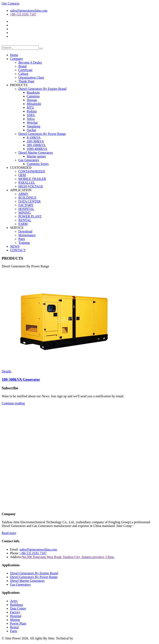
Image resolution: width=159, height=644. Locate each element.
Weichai (32, 123)
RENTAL (25, 220)
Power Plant (18, 623)
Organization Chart (31, 77)
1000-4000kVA (37, 149)
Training (24, 243)
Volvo (31, 119)
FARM (23, 224)
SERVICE (17, 228)
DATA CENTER (30, 201)
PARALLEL (27, 183)
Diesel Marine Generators (36, 153)
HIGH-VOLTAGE (31, 186)
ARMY (23, 194)
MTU (30, 108)
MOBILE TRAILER (32, 179)
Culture (23, 74)
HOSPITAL (26, 209)
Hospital (16, 616)
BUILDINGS (27, 198)
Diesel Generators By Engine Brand (42, 89)
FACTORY (26, 205)
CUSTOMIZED (21, 168)
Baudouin (33, 92)
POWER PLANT (30, 216)
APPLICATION (21, 190)
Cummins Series (38, 164)
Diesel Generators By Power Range (42, 134)
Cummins (33, 96)
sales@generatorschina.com (29, 11)
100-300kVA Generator (21, 379)
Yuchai (31, 130)
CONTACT (18, 250)
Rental (14, 627)
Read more (9, 533)
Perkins (32, 111)
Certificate (25, 70)
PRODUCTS (19, 85)
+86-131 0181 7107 (23, 14)
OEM (22, 175)
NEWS (15, 246)
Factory (15, 612)
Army (14, 601)
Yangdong (33, 126)
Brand (22, 66)
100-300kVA (35, 141)
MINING (25, 213)
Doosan (32, 100)
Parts (22, 239)
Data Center (18, 608)
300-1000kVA (36, 145)
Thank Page (26, 81)
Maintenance (27, 235)
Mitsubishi (34, 104)
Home (14, 55)
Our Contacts (11, 3)
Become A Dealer (30, 62)
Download (25, 231)
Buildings (16, 605)
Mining (15, 620)
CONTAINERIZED (32, 171)
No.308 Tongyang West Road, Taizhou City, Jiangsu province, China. (68, 557)
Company (16, 59)
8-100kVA (34, 138)
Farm (14, 631)
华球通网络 (81, 638)
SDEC (31, 115)
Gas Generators (29, 160)
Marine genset (36, 156)
